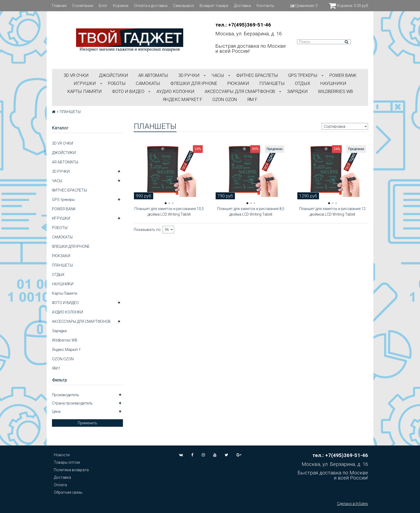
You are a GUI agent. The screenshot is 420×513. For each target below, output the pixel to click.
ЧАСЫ (218, 75)
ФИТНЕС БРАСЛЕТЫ (257, 75)
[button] (166, 203)
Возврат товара (214, 6)
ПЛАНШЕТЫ (272, 83)
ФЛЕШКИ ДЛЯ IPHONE (194, 83)
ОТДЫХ (303, 83)
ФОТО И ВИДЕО (128, 91)
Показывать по (147, 230)
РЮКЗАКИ (238, 83)
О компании (83, 6)
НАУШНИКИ (333, 83)
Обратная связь (68, 492)
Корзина (121, 6)
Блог (103, 6)
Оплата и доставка (151, 6)
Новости (62, 455)
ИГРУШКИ (85, 83)
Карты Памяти (85, 91)
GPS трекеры (303, 75)
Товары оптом (67, 462)
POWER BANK (343, 75)
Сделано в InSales (352, 504)
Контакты (265, 6)
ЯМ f (252, 99)
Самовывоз (183, 6)
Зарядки (297, 91)
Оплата (60, 485)
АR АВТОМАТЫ (153, 75)
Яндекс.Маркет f (183, 99)
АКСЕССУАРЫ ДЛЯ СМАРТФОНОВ (240, 91)
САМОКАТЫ (148, 83)
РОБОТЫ (117, 83)
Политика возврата (71, 470)
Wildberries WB (335, 91)
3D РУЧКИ (189, 75)
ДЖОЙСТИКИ (113, 75)
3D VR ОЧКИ (76, 75)
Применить (87, 423)
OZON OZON (225, 99)
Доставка (242, 6)
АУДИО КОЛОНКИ (175, 91)
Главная (59, 6)
